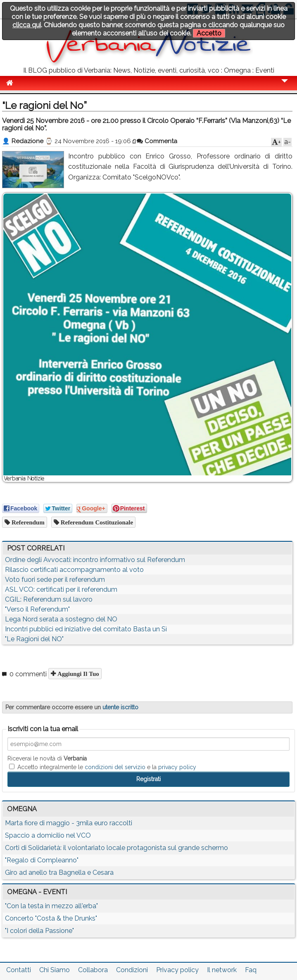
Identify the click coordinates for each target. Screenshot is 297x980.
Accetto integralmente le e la (103, 767)
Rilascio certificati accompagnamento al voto (74, 570)
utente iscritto (120, 707)
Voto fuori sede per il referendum (55, 580)
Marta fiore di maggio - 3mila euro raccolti (69, 823)
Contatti (19, 970)
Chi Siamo (55, 970)
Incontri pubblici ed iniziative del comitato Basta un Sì (86, 629)
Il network (222, 970)
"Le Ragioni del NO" (34, 639)
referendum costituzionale (96, 522)
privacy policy (177, 767)
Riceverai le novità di (47, 758)
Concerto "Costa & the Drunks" (51, 918)
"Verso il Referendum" (37, 609)
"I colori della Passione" (39, 931)
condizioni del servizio (115, 767)
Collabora (93, 970)
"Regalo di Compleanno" (42, 860)
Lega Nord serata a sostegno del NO (61, 619)
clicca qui (27, 25)
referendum (27, 522)
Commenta (157, 141)
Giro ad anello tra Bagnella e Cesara (59, 873)
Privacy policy (177, 970)
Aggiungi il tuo (77, 674)
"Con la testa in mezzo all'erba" (51, 906)
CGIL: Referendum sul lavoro (49, 599)
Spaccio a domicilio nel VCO (48, 835)
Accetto (209, 33)
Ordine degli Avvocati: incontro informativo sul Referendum (95, 560)
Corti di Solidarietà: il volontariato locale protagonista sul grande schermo (116, 848)
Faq (251, 970)
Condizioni (132, 970)
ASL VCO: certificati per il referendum (61, 589)
